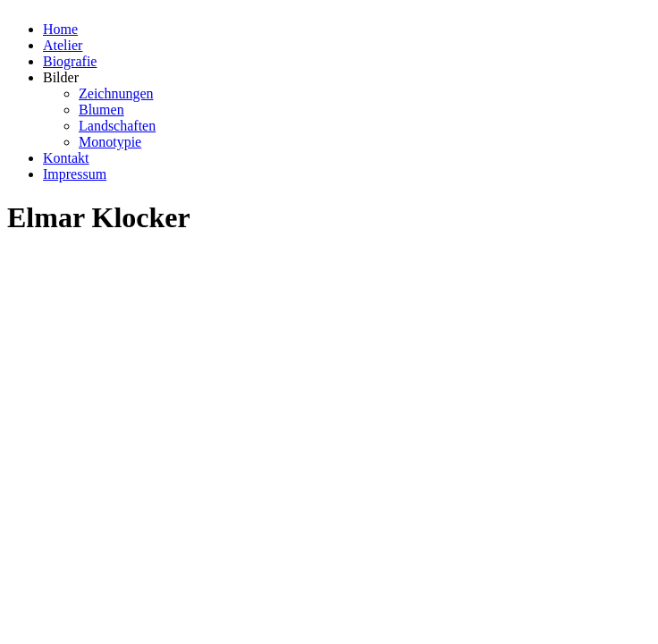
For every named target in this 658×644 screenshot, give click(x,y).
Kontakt (66, 158)
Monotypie (110, 142)
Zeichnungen (116, 93)
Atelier (63, 45)
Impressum (75, 174)
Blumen (101, 110)
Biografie (70, 61)
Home (60, 29)
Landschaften (117, 126)
